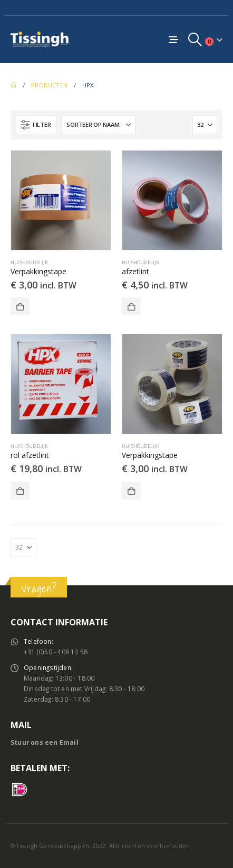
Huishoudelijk (30, 262)
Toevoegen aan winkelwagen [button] (20, 306)
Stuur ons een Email (45, 742)
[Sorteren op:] (99, 125)
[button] (195, 39)
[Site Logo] (40, 39)
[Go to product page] (61, 200)
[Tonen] (205, 125)
